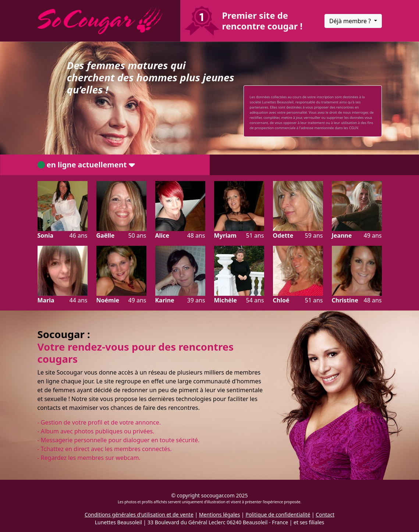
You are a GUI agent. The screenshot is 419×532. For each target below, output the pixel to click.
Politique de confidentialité (278, 515)
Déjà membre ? (351, 21)
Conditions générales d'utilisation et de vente (139, 515)
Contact (325, 515)
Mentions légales (220, 515)
